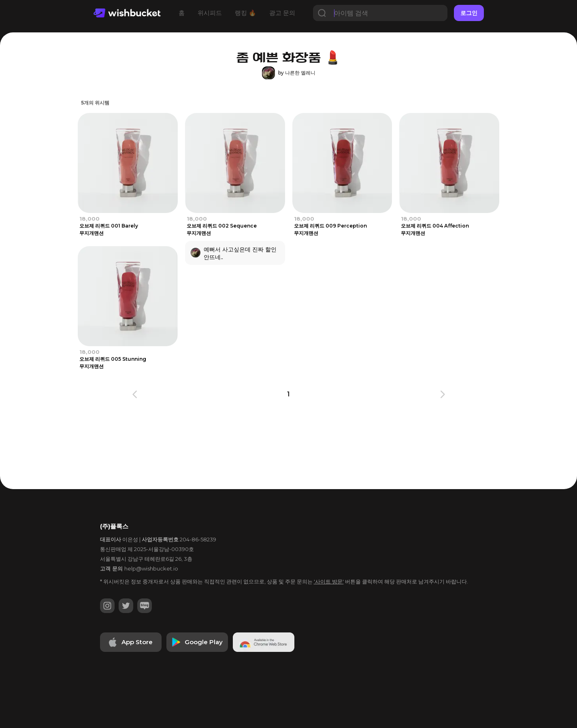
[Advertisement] (289, 452)
